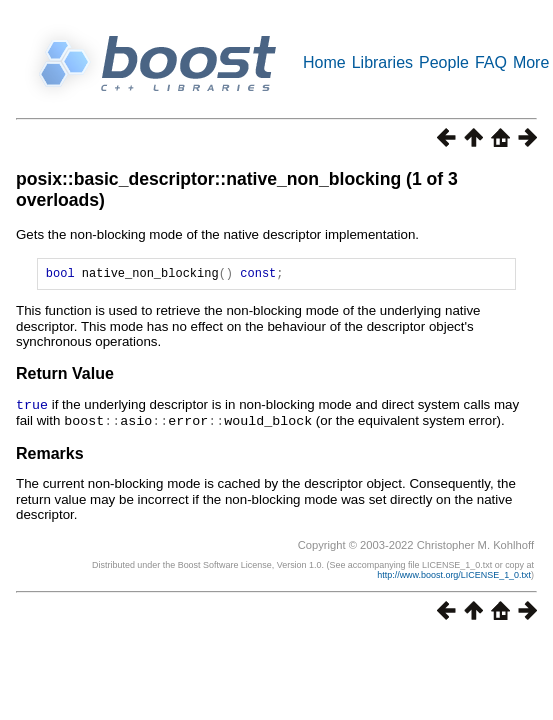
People (444, 62)
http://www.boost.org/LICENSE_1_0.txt (454, 576)
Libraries (382, 62)
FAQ (491, 62)
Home (324, 62)
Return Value (65, 376)
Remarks (50, 454)
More (531, 62)
